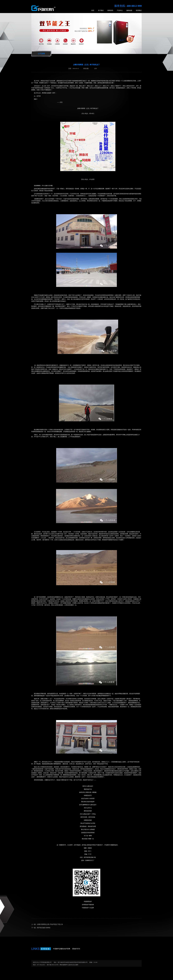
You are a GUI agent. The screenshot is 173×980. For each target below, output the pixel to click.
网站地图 (62, 965)
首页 (93, 10)
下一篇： (41, 928)
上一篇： (47, 924)
